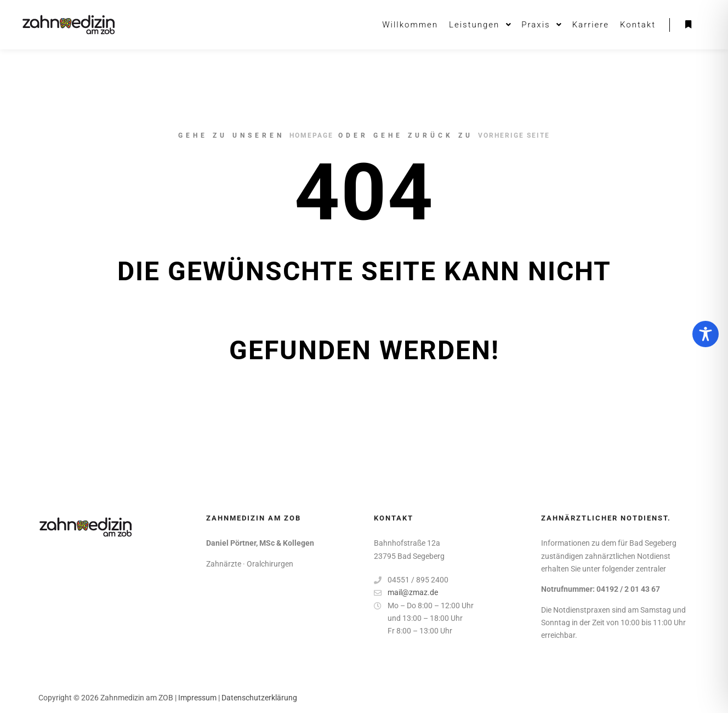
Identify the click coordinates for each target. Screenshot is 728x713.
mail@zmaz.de (406, 593)
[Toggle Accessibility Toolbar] (706, 334)
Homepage (311, 135)
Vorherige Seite (514, 135)
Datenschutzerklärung (259, 698)
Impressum (197, 698)
